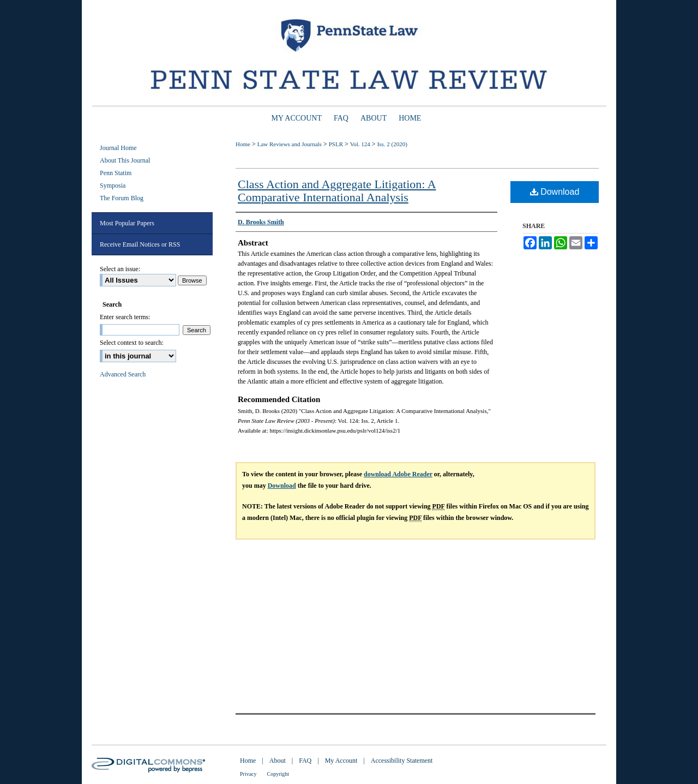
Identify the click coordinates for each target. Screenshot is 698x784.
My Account (341, 761)
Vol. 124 (360, 144)
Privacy (248, 774)
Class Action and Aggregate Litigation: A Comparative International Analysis (337, 191)
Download (555, 192)
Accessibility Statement (402, 761)
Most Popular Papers (127, 223)
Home (243, 144)
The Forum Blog (122, 198)
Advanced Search (123, 374)
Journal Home (118, 148)
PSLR (336, 144)
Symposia (113, 185)
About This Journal (125, 160)
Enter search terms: (125, 317)
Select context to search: (132, 343)
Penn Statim (116, 173)
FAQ (305, 761)
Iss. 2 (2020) (392, 144)
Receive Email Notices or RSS (140, 244)
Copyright (278, 774)
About (278, 761)
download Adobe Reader (398, 474)
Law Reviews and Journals (290, 144)
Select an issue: (120, 269)
